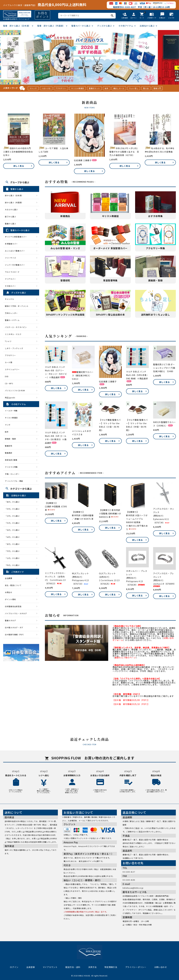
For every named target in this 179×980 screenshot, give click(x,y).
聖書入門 (157, 88)
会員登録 (31, 967)
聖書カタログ (10, 620)
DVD (7, 376)
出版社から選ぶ (147, 26)
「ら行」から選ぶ (13, 558)
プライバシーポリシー (136, 967)
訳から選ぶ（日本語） (14, 195)
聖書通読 (9, 453)
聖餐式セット (94, 88)
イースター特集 (11, 411)
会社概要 (9, 578)
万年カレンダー (11, 313)
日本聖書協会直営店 (13, 606)
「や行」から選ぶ (13, 551)
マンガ (8, 425)
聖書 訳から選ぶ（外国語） (51, 26)
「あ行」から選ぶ (13, 502)
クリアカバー (10, 279)
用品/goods (10, 398)
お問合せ (9, 592)
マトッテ (33, 88)
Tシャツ (8, 341)
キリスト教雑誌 (78, 88)
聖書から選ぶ (10, 224)
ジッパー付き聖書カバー (15, 265)
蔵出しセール (119, 88)
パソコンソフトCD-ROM (15, 390)
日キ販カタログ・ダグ (14, 627)
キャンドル (9, 299)
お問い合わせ (161, 967)
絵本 (107, 88)
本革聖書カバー (11, 244)
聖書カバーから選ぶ (81, 26)
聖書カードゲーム (12, 320)
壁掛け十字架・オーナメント (17, 306)
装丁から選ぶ (10, 217)
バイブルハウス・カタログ (16, 613)
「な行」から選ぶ (13, 530)
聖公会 (146, 88)
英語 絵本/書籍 (11, 460)
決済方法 (92, 967)
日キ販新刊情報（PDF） (15, 634)
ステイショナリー (12, 369)
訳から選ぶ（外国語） (14, 202)
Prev (40, 57)
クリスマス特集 (11, 467)
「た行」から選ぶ (13, 523)
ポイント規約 (10, 599)
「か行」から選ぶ (13, 509)
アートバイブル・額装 (14, 481)
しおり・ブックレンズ (14, 348)
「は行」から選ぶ (13, 537)
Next (139, 57)
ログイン (14, 967)
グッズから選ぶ (105, 26)
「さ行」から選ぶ (13, 516)
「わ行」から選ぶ (13, 565)
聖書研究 (9, 446)
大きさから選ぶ (11, 209)
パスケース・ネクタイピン (16, 327)
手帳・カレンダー (12, 474)
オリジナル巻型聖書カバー (16, 237)
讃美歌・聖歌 (10, 439)
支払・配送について (13, 585)
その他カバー (10, 286)
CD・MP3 (9, 383)
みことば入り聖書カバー (15, 251)
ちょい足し (134, 88)
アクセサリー (61, 88)
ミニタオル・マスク (13, 334)
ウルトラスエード (12, 272)
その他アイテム (126, 26)
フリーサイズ (10, 258)
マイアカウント (50, 967)
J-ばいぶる (46, 88)
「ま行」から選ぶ (13, 544)
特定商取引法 (111, 967)
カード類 (9, 362)
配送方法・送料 (73, 967)
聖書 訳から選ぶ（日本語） (17, 26)
